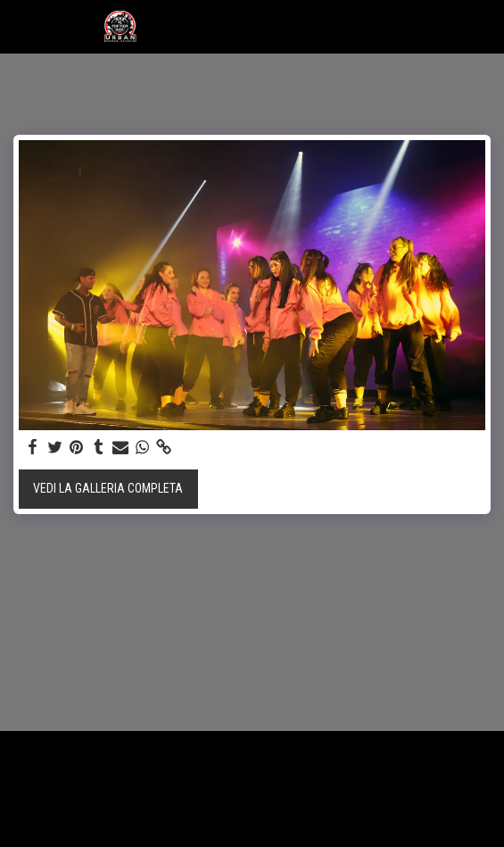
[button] (20, 26)
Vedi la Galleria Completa (108, 488)
